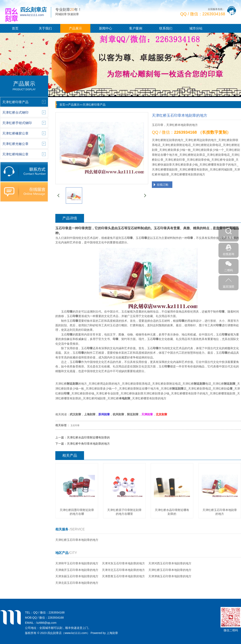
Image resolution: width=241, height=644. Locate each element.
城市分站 (196, 28)
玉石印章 (75, 425)
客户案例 (136, 28)
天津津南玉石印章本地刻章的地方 (170, 576)
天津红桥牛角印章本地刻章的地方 (88, 444)
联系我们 (166, 28)
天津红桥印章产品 (94, 105)
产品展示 (75, 28)
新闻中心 (106, 28)
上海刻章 (112, 633)
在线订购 (163, 185)
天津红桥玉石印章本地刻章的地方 (77, 540)
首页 (15, 28)
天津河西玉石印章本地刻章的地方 (170, 563)
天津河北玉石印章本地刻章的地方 (123, 570)
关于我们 (45, 28)
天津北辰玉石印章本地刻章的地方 (77, 583)
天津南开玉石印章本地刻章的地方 (77, 570)
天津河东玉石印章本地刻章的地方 (123, 563)
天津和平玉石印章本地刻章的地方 (77, 563)
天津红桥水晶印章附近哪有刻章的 (88, 437)
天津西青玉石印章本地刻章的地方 (123, 576)
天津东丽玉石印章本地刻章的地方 (77, 576)
